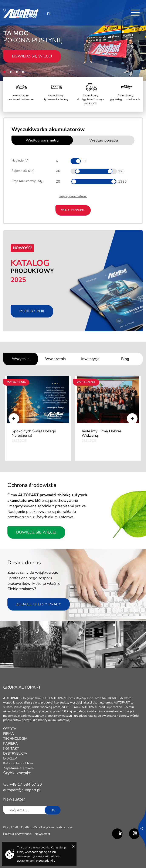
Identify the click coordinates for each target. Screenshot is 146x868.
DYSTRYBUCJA (15, 754)
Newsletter (42, 834)
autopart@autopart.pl (22, 790)
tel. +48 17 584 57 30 (23, 784)
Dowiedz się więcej (32, 56)
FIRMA (9, 734)
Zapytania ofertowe (18, 768)
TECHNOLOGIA (15, 739)
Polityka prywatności (17, 834)
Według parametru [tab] (42, 140)
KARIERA (11, 744)
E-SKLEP (10, 758)
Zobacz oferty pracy (39, 604)
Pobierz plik (32, 311)
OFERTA (10, 729)
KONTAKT (11, 749)
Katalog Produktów (18, 763)
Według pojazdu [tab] (104, 140)
